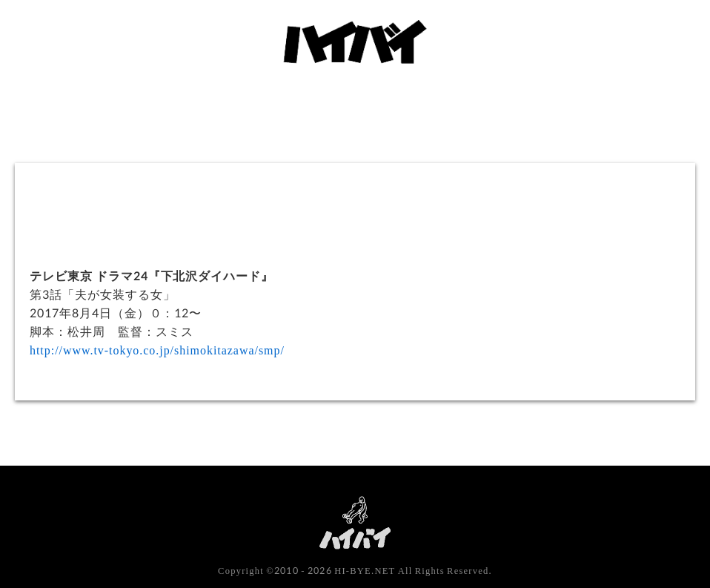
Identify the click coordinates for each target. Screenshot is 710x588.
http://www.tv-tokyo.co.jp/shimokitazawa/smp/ (157, 350)
